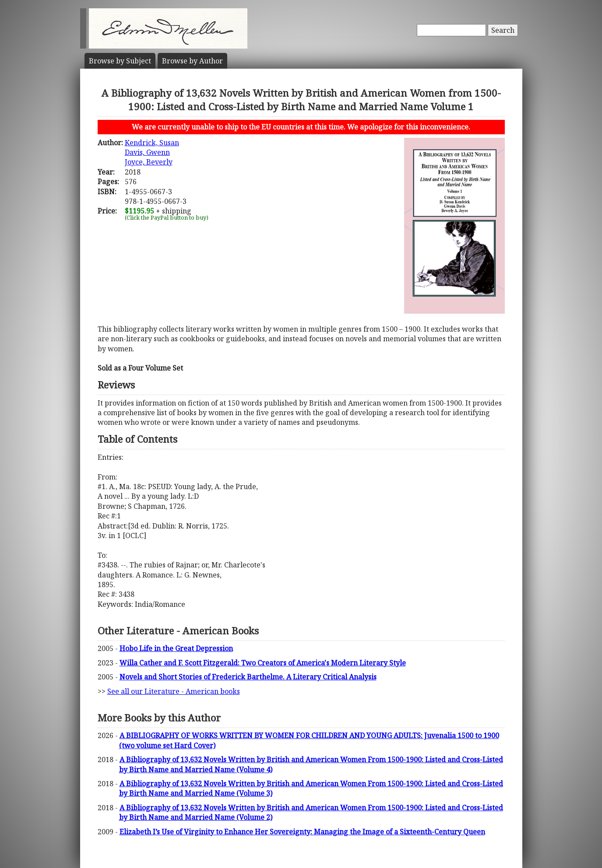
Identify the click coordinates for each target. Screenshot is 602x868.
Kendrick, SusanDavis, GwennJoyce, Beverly (152, 152)
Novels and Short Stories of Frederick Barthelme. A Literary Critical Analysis (248, 677)
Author (192, 61)
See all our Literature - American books (174, 691)
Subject (120, 61)
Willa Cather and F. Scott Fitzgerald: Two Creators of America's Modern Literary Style (263, 663)
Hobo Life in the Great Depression (176, 648)
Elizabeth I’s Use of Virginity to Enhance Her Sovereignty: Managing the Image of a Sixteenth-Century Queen (302, 832)
